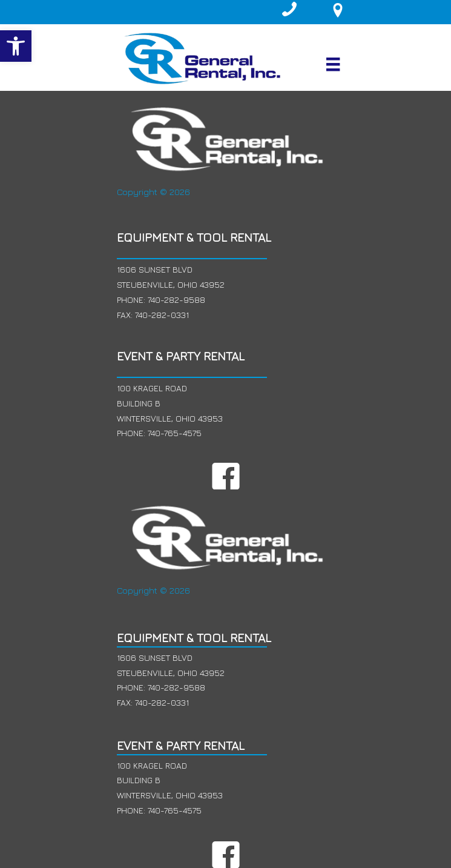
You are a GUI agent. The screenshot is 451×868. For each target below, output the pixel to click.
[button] (16, 46)
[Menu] (333, 64)
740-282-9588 (176, 300)
